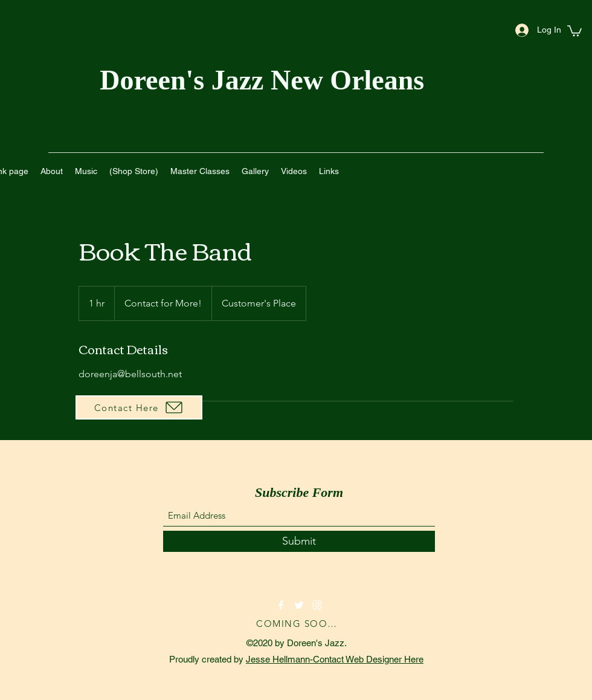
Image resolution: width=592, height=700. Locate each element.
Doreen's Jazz (185, 80)
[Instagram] (317, 605)
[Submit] (299, 541)
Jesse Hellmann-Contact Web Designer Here (335, 659)
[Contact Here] (139, 407)
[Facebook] (281, 605)
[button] (574, 30)
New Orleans (351, 80)
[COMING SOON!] (299, 623)
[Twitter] (299, 605)
